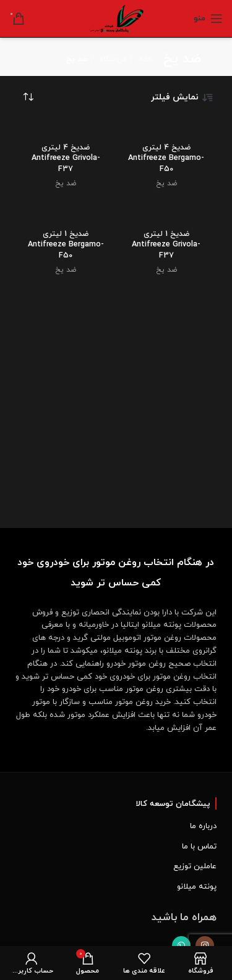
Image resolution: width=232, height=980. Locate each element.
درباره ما (203, 826)
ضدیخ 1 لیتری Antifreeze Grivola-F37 (166, 245)
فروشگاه (112, 59)
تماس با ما (199, 847)
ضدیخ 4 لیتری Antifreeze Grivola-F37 (66, 158)
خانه (144, 59)
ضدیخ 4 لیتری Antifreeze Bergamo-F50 (166, 158)
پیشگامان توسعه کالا (173, 804)
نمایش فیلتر (182, 98)
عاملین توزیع (195, 866)
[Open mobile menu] (208, 19)
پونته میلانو (197, 887)
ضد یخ (166, 183)
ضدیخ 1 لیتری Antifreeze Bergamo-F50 (66, 245)
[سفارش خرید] (28, 98)
